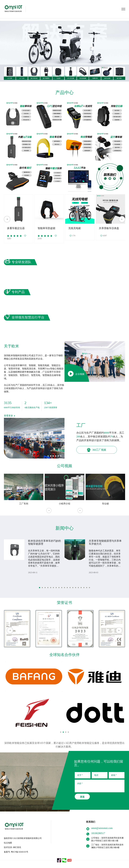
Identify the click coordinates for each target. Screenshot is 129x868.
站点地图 (8, 843)
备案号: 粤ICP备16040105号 (16, 852)
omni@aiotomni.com (102, 828)
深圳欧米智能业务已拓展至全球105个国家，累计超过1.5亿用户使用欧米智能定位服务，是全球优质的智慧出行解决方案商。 (64, 745)
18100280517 (98, 833)
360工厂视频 (97, 450)
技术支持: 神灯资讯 (12, 847)
